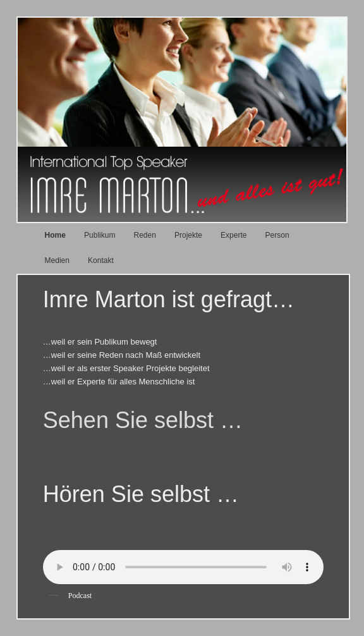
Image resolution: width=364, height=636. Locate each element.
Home (55, 235)
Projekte (188, 235)
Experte (234, 235)
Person (277, 235)
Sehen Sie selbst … (143, 420)
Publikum (100, 235)
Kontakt (101, 260)
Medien (57, 260)
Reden (145, 235)
